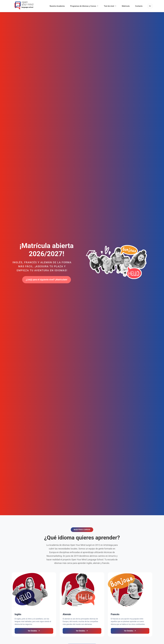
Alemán (67, 614)
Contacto (139, 6)
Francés (115, 614)
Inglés (18, 614)
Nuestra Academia (57, 6)
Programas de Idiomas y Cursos (83, 6)
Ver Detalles (34, 631)
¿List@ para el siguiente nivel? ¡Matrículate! (47, 280)
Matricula (126, 6)
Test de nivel (109, 6)
